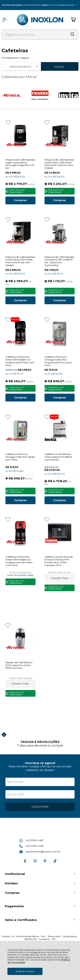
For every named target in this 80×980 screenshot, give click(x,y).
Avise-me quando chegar (20, 575)
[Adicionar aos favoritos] (8, 122)
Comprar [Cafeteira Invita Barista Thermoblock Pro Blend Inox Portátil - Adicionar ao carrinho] (60, 500)
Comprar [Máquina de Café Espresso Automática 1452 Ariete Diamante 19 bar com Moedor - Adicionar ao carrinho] (20, 300)
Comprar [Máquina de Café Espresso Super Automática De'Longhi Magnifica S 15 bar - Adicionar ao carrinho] (20, 200)
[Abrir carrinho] (73, 20)
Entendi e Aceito (25, 971)
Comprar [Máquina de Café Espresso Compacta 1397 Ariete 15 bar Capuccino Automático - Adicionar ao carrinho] (60, 300)
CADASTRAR (40, 807)
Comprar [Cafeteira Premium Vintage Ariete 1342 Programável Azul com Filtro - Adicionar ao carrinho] (60, 397)
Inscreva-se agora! (40, 763)
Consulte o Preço (60, 578)
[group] (40, 739)
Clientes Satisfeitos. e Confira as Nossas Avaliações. (37, 5)
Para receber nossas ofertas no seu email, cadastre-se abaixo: (40, 768)
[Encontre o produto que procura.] (72, 35)
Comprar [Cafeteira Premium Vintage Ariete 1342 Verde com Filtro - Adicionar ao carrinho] (20, 500)
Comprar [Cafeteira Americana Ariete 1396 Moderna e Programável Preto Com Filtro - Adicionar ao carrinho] (20, 397)
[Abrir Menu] (5, 20)
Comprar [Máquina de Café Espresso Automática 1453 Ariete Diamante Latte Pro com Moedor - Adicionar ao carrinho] (60, 200)
